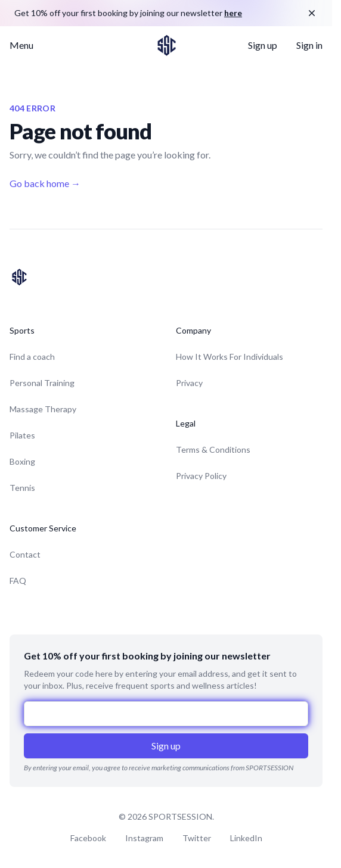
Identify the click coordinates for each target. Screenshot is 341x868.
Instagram (144, 838)
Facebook (88, 838)
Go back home (45, 183)
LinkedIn (246, 838)
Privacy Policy (201, 476)
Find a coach (32, 357)
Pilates (22, 435)
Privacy (189, 383)
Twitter (197, 838)
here (233, 13)
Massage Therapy (43, 409)
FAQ (18, 581)
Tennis (22, 488)
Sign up (263, 45)
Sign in (309, 45)
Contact (25, 554)
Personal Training (42, 383)
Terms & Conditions (213, 449)
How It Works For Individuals (230, 357)
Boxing (22, 461)
